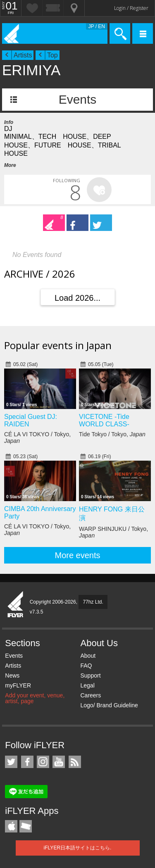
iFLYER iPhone (11, 826)
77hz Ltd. (93, 602)
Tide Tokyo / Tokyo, (112, 434)
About (88, 656)
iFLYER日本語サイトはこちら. (78, 848)
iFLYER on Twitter (11, 762)
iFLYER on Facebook (27, 762)
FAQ (86, 666)
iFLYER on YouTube (59, 762)
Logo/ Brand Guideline (109, 705)
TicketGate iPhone (26, 826)
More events (77, 555)
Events (78, 99)
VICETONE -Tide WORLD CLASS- (104, 420)
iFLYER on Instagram (43, 762)
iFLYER (16, 605)
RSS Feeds (75, 762)
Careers (91, 695)
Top (52, 55)
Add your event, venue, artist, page (35, 698)
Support (90, 675)
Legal (87, 685)
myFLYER (18, 685)
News (12, 675)
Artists (23, 55)
